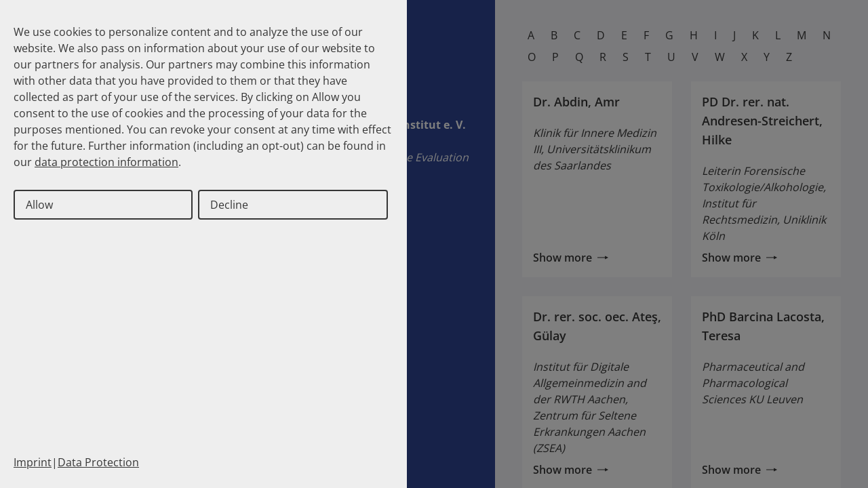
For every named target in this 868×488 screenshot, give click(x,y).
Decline (229, 205)
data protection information (106, 162)
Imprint (33, 462)
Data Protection (98, 462)
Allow (39, 205)
